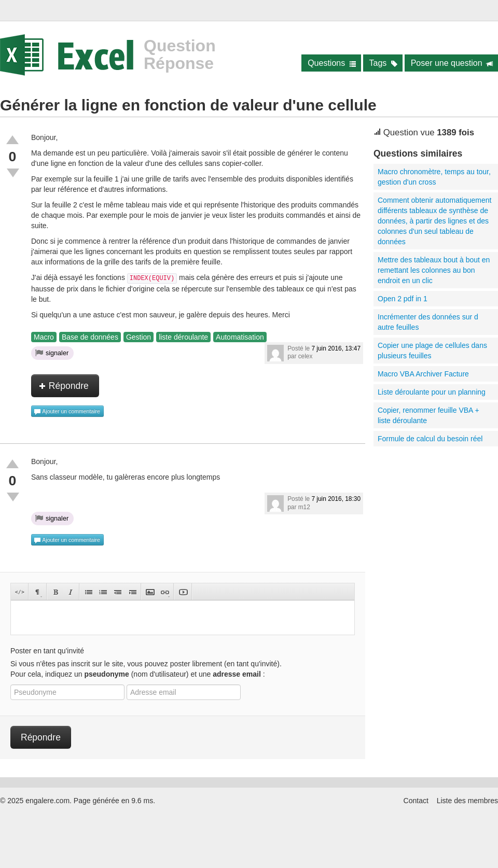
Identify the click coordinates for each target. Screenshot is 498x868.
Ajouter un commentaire (67, 412)
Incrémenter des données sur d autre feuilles (428, 322)
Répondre (64, 386)
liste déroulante (183, 337)
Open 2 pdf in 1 (403, 299)
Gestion (139, 337)
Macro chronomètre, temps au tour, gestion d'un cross (434, 177)
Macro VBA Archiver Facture (423, 374)
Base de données (90, 337)
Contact (416, 801)
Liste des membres (467, 801)
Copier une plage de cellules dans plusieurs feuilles (432, 351)
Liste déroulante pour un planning (432, 392)
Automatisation (240, 337)
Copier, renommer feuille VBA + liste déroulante (428, 415)
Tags (384, 63)
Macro (44, 337)
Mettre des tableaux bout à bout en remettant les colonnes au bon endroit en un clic (434, 270)
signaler (52, 353)
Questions (332, 63)
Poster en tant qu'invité (47, 651)
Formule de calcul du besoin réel (430, 439)
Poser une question (452, 63)
